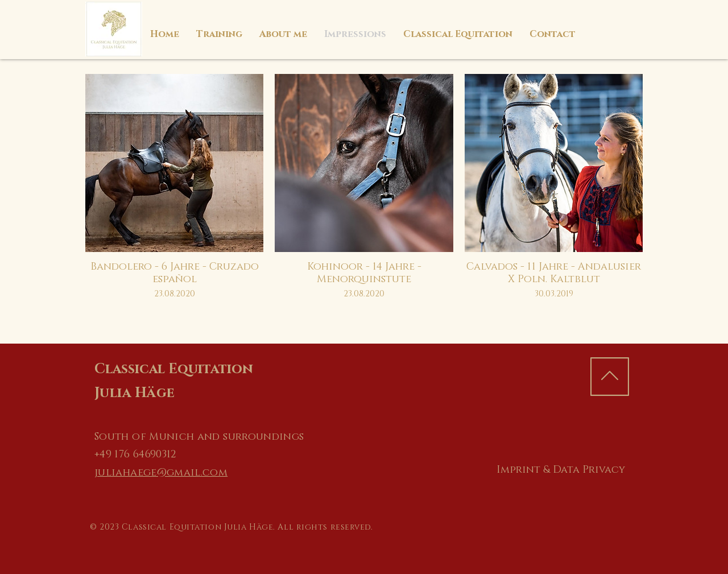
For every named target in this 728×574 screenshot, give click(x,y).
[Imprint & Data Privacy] (561, 470)
